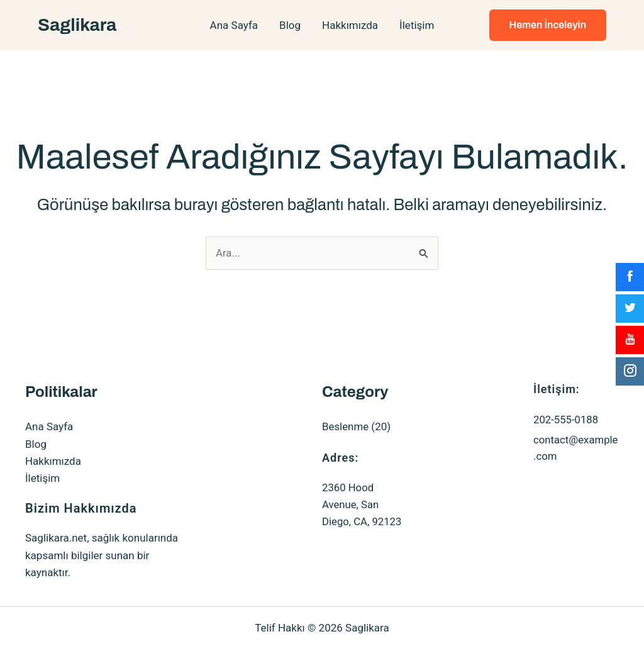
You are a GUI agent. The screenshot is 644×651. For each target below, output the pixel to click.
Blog (290, 25)
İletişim (417, 25)
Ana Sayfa (234, 25)
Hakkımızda (350, 25)
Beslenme (346, 426)
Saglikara (77, 25)
